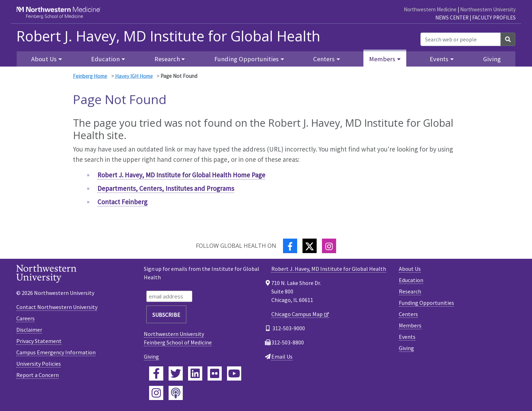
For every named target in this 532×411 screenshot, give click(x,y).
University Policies (39, 364)
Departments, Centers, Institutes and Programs (166, 188)
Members (410, 325)
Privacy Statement (39, 341)
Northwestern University (488, 9)
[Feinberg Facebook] (156, 373)
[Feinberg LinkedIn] (195, 373)
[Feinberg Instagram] (156, 393)
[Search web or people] (461, 39)
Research (410, 291)
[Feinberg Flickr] (215, 373)
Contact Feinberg (122, 202)
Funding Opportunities (426, 303)
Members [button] (382, 59)
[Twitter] (310, 246)
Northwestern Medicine (430, 9)
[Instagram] (329, 246)
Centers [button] (324, 59)
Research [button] (167, 59)
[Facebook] (290, 246)
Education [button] (105, 59)
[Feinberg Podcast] (176, 393)
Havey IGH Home (134, 76)
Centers (408, 314)
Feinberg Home (90, 76)
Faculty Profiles (494, 18)
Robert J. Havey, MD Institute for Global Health (168, 36)
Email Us (282, 356)
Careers (26, 318)
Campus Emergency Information (56, 352)
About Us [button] (44, 59)
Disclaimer (29, 330)
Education (411, 280)
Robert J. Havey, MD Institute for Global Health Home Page (181, 175)
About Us (410, 269)
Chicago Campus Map (297, 314)
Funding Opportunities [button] (247, 59)
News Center (452, 18)
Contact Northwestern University (57, 307)
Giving (492, 59)
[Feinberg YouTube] (234, 373)
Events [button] (439, 59)
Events (407, 337)
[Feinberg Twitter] (176, 373)
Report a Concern (38, 375)
